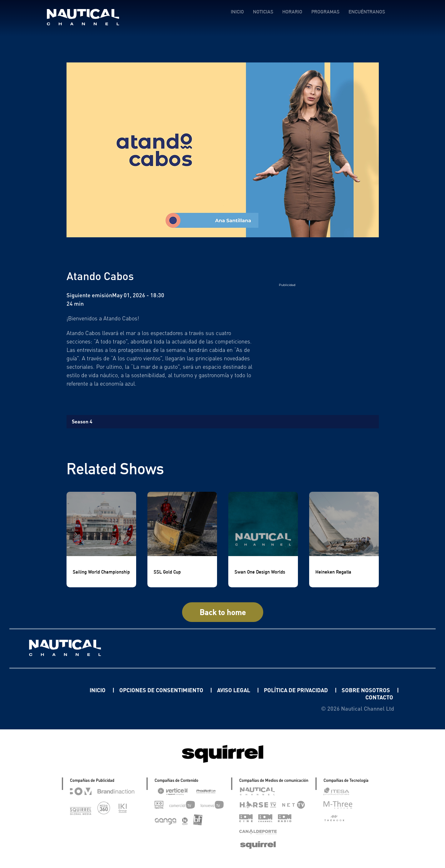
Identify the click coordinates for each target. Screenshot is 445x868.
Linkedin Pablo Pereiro (51, 690)
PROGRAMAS (325, 12)
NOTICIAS (263, 12)
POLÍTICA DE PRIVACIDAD (297, 690)
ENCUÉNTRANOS (367, 12)
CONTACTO (379, 697)
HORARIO (292, 12)
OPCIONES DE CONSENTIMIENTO (162, 690)
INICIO (237, 12)
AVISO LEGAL (234, 690)
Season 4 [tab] (82, 421)
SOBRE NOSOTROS (366, 690)
